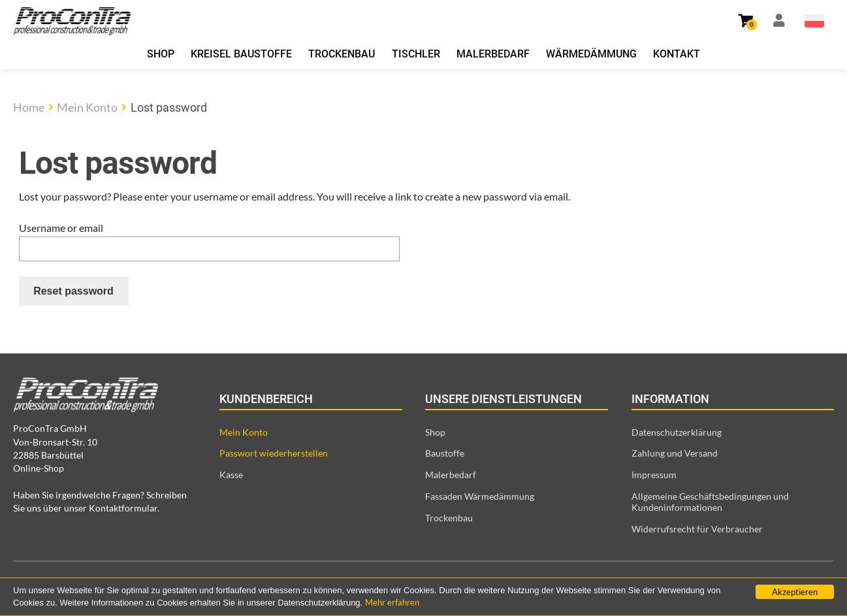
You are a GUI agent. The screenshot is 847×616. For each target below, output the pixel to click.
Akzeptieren (795, 592)
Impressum (654, 475)
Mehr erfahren (392, 602)
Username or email (61, 228)
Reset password (73, 291)
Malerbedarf (493, 54)
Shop (161, 54)
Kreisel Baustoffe (241, 54)
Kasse (231, 475)
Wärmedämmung (591, 54)
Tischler (416, 54)
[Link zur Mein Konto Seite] (779, 21)
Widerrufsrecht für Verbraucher (697, 529)
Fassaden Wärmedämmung (480, 496)
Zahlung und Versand (675, 453)
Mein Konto (87, 107)
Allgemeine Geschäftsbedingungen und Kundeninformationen (710, 502)
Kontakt (677, 54)
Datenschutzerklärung (677, 432)
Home (29, 107)
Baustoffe (445, 453)
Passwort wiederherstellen (274, 453)
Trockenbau (342, 54)
